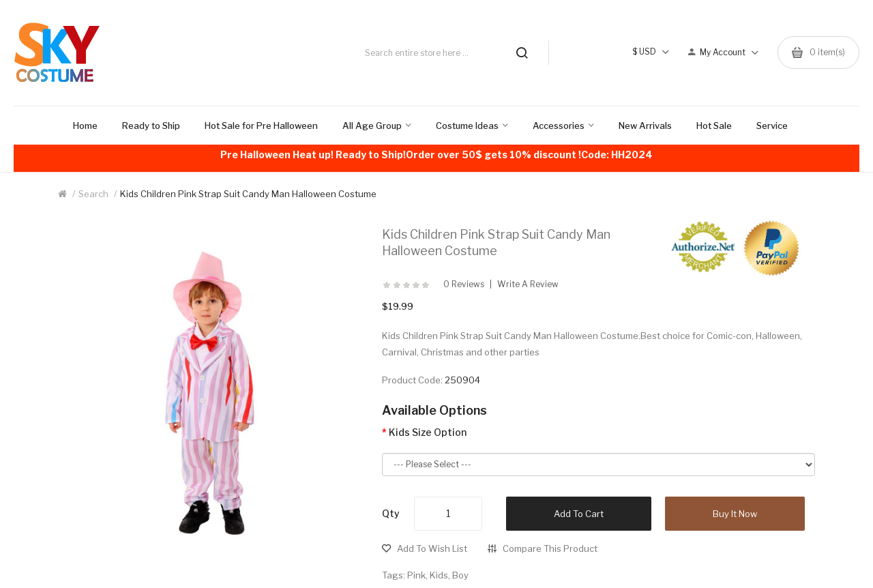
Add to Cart (579, 514)
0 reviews (464, 284)
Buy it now (735, 514)
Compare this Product (550, 548)
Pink (416, 575)
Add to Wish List (432, 548)
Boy (460, 575)
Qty (391, 513)
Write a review (528, 284)
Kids (439, 575)
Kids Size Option (428, 432)
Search (93, 194)
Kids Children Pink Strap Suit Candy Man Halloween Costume (248, 194)
